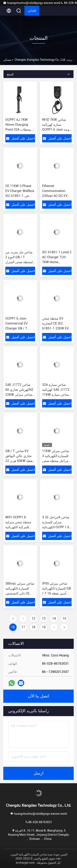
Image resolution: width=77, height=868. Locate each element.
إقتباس (32, 11)
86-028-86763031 (39, 822)
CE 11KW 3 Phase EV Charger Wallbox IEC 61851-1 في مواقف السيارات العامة (20, 196)
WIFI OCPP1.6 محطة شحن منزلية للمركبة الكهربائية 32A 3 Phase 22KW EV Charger (19, 527)
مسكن (7, 60)
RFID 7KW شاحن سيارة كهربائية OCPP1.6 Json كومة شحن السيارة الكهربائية (56, 130)
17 (23, 627)
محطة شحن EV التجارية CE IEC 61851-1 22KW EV (55, 323)
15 (64, 618)
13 (44, 618)
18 (33, 627)
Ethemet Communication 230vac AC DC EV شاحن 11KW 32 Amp (55, 196)
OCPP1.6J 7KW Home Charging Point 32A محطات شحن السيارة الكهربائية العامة (18, 130)
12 (33, 618)
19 (44, 627)
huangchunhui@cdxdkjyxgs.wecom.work (32, 3)
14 (54, 618)
